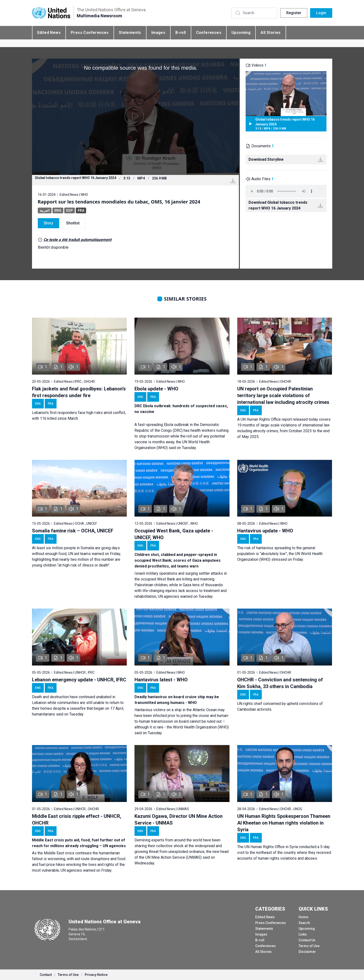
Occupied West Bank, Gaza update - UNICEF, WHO (174, 534)
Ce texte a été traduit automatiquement (77, 240)
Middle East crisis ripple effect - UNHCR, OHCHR (77, 820)
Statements (130, 33)
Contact (46, 975)
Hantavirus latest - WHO (161, 680)
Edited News (49, 33)
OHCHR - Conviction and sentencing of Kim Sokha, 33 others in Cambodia (280, 683)
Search (304, 923)
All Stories (271, 33)
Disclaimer (307, 952)
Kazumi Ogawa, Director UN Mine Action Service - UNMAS (179, 820)
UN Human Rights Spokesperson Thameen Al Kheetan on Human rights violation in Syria (284, 823)
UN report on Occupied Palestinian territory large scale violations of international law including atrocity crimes (283, 395)
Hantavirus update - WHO (265, 531)
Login (321, 13)
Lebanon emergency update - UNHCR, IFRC (79, 680)
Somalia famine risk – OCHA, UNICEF (73, 531)
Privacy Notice (96, 975)
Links (303, 934)
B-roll (181, 33)
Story (48, 223)
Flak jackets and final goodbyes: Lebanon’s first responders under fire (79, 392)
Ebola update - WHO (156, 389)
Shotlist (73, 223)
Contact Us (307, 940)
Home (303, 917)
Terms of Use (309, 946)
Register (294, 13)
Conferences (209, 33)
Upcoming (241, 33)
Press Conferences (90, 33)
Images (158, 33)
